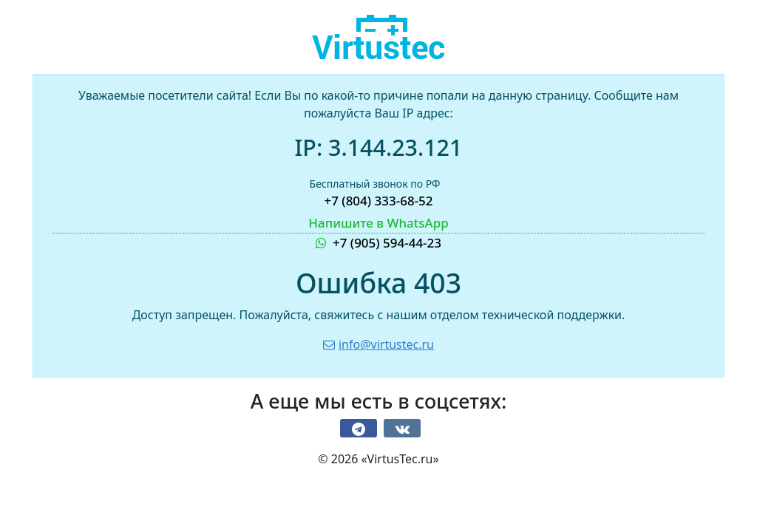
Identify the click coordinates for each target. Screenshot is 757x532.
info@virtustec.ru (378, 344)
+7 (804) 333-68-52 (378, 201)
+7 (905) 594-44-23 (378, 232)
